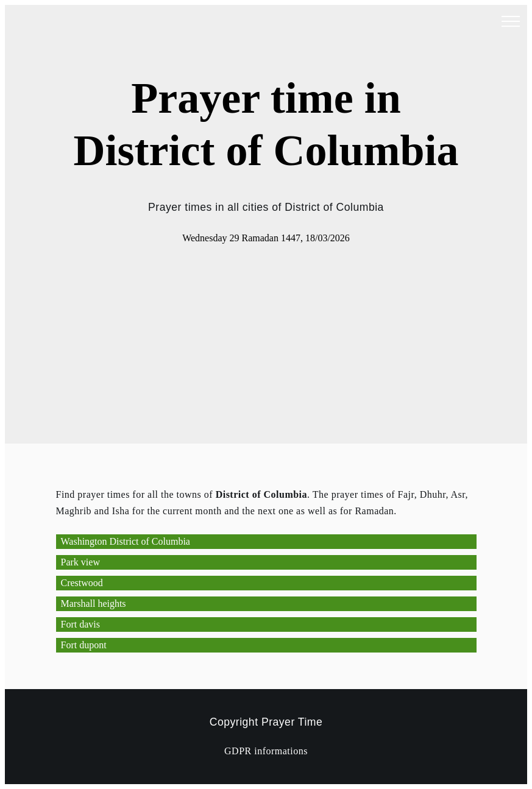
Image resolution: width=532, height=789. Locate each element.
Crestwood (82, 583)
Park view (80, 562)
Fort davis (80, 624)
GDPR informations (266, 751)
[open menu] (511, 22)
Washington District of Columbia (126, 541)
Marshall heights (94, 603)
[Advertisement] (266, 337)
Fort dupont (84, 645)
